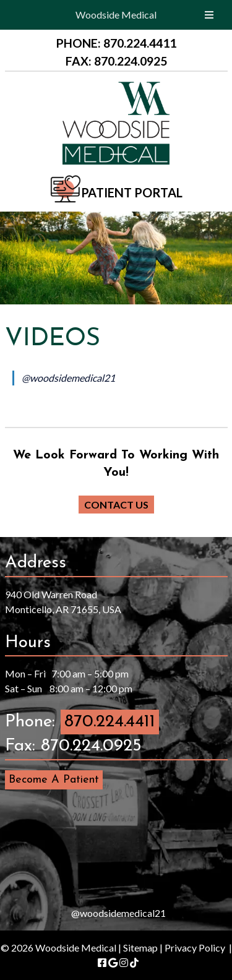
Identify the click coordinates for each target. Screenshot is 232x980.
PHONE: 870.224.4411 (116, 43)
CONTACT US (116, 505)
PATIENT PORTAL (132, 192)
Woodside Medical (116, 15)
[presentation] (116, 846)
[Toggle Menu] (209, 15)
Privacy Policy (195, 948)
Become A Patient (54, 780)
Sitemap (140, 948)
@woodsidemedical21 (68, 378)
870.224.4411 (110, 722)
